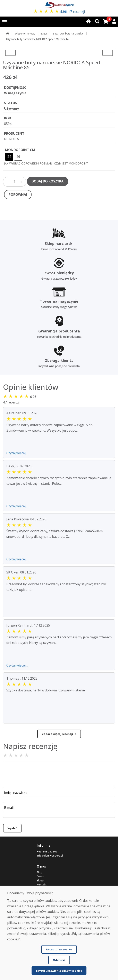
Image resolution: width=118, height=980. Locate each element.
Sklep (40, 880)
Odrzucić (59, 960)
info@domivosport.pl (50, 856)
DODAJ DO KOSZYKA (48, 181)
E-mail (9, 808)
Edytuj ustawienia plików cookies (59, 971)
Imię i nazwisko (16, 793)
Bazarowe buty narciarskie (68, 34)
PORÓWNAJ (18, 194)
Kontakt (42, 884)
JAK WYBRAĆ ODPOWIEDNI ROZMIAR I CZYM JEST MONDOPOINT (46, 163)
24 (9, 157)
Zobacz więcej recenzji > (59, 734)
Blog (39, 872)
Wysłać (12, 828)
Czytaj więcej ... (17, 453)
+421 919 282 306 (47, 851)
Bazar (44, 34)
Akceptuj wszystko (59, 949)
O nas (40, 876)
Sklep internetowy (25, 34)
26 (18, 157)
